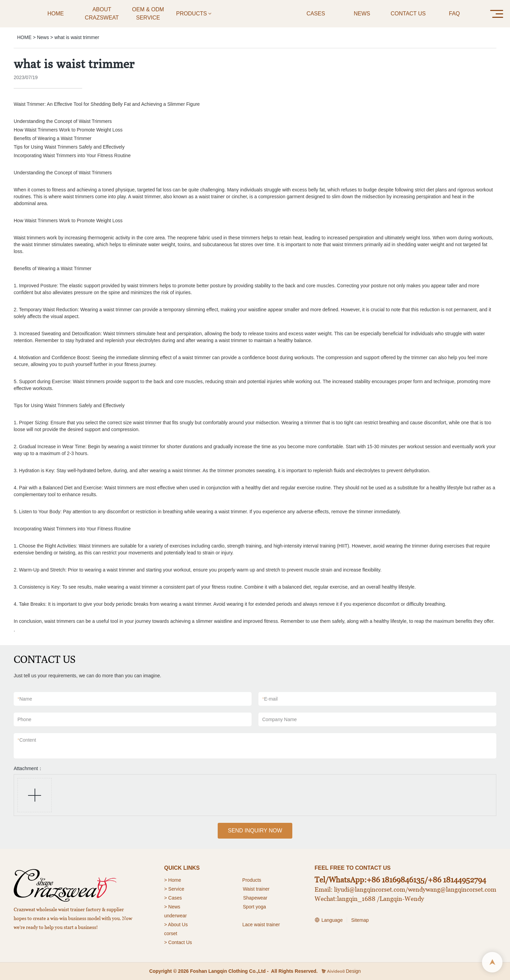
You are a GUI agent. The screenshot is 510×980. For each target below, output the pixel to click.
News (43, 37)
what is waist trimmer (77, 37)
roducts (253, 880)
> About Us (176, 925)
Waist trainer (256, 889)
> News (172, 907)
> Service (174, 889)
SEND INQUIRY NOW (255, 831)
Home (175, 880)
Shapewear (255, 898)
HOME (24, 37)
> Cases (173, 898)
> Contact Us (178, 942)
